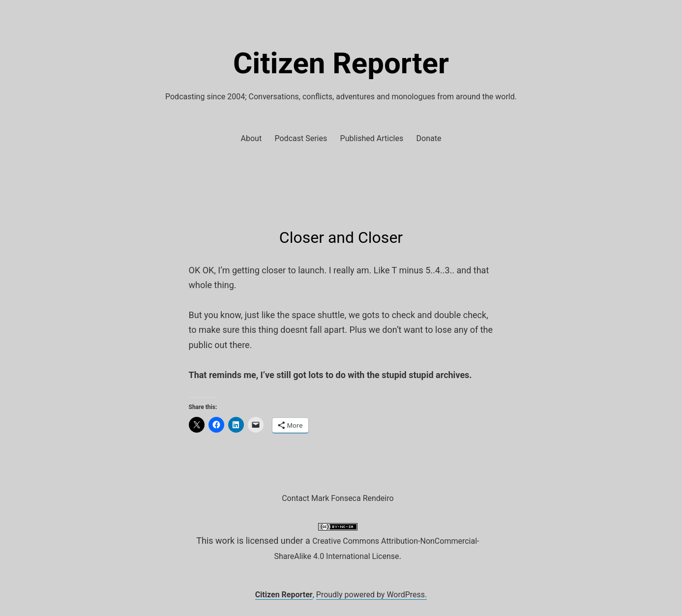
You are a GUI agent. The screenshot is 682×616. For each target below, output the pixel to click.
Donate (429, 138)
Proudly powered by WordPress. (372, 595)
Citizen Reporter (341, 63)
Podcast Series (301, 138)
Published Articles (372, 138)
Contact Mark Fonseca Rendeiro (338, 498)
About (252, 138)
